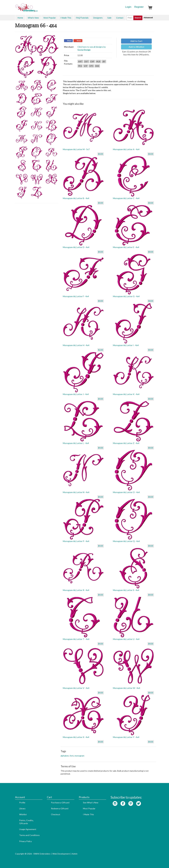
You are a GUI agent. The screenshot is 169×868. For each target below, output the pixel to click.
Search (138, 18)
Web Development (61, 854)
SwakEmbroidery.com (37, 9)
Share (69, 41)
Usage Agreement (28, 829)
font (72, 756)
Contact (120, 18)
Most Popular (50, 18)
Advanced (148, 18)
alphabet (65, 756)
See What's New (91, 803)
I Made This (66, 18)
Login (128, 7)
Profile (22, 803)
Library (22, 808)
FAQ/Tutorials (82, 18)
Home (20, 18)
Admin (75, 854)
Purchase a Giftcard (60, 803)
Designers (98, 18)
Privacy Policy (26, 841)
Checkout (56, 814)
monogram (79, 756)
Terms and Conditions (29, 835)
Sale (109, 18)
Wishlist (23, 814)
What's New (33, 18)
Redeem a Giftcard (60, 808)
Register (139, 7)
